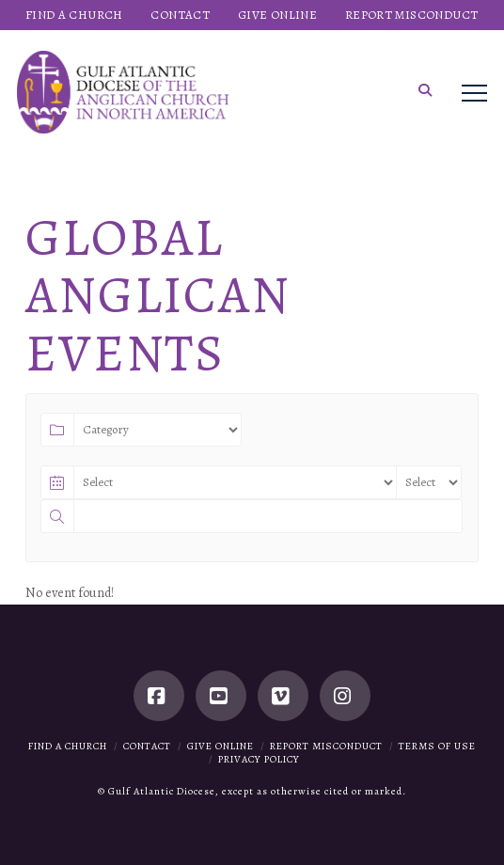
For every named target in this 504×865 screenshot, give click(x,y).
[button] (425, 90)
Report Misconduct (326, 746)
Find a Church (68, 746)
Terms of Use (437, 746)
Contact (147, 746)
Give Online (220, 746)
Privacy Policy (259, 759)
